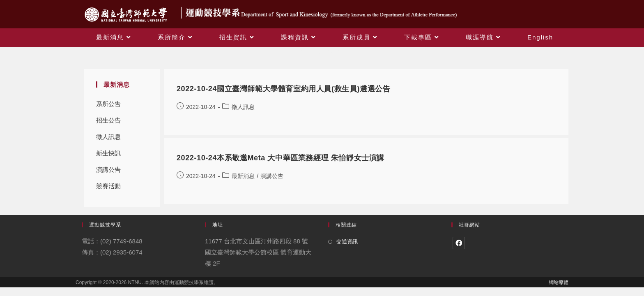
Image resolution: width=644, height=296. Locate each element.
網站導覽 (559, 282)
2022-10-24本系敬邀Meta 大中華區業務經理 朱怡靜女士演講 (281, 158)
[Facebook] (459, 243)
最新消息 (243, 176)
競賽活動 (108, 186)
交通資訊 (347, 242)
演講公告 (108, 170)
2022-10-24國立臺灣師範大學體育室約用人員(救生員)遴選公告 (283, 89)
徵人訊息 (108, 137)
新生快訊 (108, 153)
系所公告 (108, 104)
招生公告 (108, 120)
